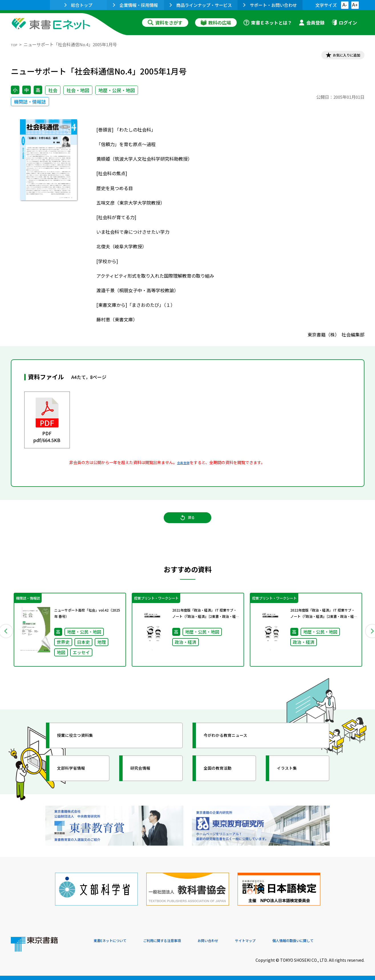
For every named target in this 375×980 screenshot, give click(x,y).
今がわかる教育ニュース (235, 750)
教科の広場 (216, 23)
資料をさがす (165, 23)
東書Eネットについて (115, 941)
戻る (188, 526)
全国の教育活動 (225, 783)
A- (345, 5)
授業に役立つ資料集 (84, 750)
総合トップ (78, 5)
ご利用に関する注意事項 (179, 941)
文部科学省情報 (79, 783)
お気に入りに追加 (340, 57)
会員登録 (312, 23)
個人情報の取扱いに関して (337, 941)
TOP (15, 44)
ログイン (344, 23)
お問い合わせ (235, 941)
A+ (355, 5)
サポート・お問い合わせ (270, 5)
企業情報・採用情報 (135, 5)
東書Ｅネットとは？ (268, 23)
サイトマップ (279, 941)
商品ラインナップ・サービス (201, 5)
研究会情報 (147, 783)
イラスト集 (293, 783)
